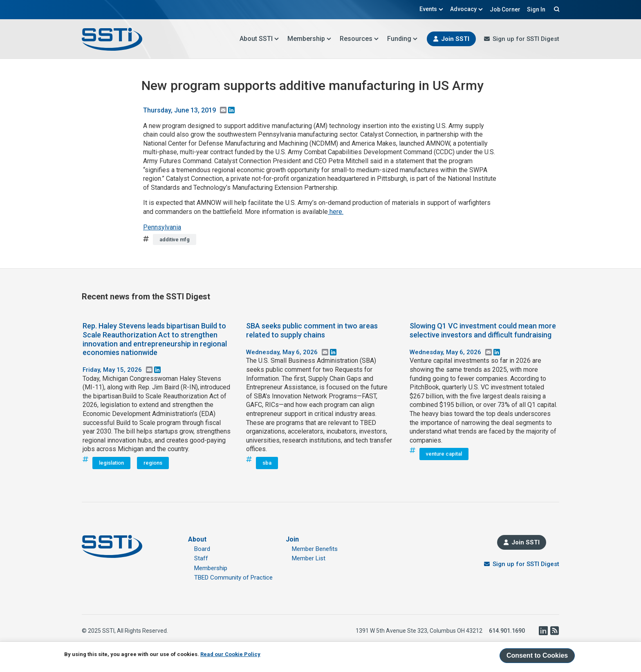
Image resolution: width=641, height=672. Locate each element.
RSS (554, 631)
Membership (309, 39)
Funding (402, 39)
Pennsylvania (162, 227)
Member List (309, 558)
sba (267, 463)
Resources (359, 39)
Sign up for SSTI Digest (526, 39)
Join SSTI (455, 39)
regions (153, 463)
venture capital (444, 454)
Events (431, 9)
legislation (111, 463)
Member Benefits (315, 549)
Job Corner (505, 9)
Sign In (536, 9)
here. (336, 212)
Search (556, 9)
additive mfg (175, 239)
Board (202, 549)
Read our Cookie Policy (230, 654)
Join (292, 539)
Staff (201, 558)
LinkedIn (543, 631)
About (197, 539)
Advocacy (467, 9)
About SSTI (259, 39)
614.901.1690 (507, 631)
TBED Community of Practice (233, 578)
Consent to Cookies (537, 655)
